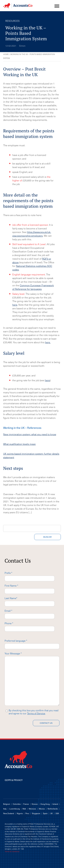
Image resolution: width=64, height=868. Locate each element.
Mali (24, 809)
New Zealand (9, 813)
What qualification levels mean (19, 444)
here (15, 305)
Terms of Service (36, 713)
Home (6, 54)
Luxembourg (15, 809)
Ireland (55, 804)
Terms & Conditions (12, 851)
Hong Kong (45, 804)
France (26, 804)
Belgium (7, 804)
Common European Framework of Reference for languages (33, 287)
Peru (27, 813)
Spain (45, 813)
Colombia (17, 804)
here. (48, 342)
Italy (5, 809)
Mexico (42, 809)
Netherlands (53, 809)
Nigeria (20, 813)
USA (57, 813)
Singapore (36, 813)
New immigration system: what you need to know (30, 434)
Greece (35, 804)
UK (52, 813)
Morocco (32, 809)
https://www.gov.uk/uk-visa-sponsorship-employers (32, 234)
